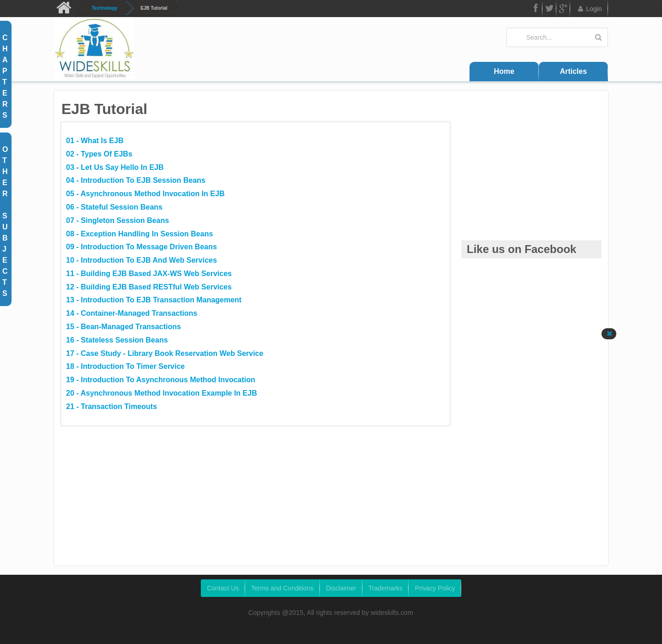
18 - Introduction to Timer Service (125, 366)
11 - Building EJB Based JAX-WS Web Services (149, 274)
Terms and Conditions (282, 588)
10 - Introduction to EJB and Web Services (141, 260)
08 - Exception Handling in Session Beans (139, 234)
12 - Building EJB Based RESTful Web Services (149, 287)
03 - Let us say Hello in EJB (115, 167)
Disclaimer (341, 588)
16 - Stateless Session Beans (117, 340)
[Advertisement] (531, 180)
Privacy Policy (435, 588)
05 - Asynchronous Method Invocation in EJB (145, 194)
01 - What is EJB (95, 141)
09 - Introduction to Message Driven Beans (141, 247)
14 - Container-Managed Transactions (132, 313)
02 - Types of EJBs (99, 154)
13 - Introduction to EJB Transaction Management (154, 300)
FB (535, 10)
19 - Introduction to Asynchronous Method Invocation (161, 380)
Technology (105, 8)
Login (589, 9)
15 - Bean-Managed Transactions (123, 327)
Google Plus (563, 10)
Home (504, 71)
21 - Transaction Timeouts (111, 406)
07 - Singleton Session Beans (117, 220)
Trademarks (385, 588)
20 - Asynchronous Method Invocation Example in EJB (162, 393)
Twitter (549, 10)
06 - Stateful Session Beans (114, 207)
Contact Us (223, 588)
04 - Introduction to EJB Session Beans (136, 180)
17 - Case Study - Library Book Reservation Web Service (165, 353)
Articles (574, 71)
